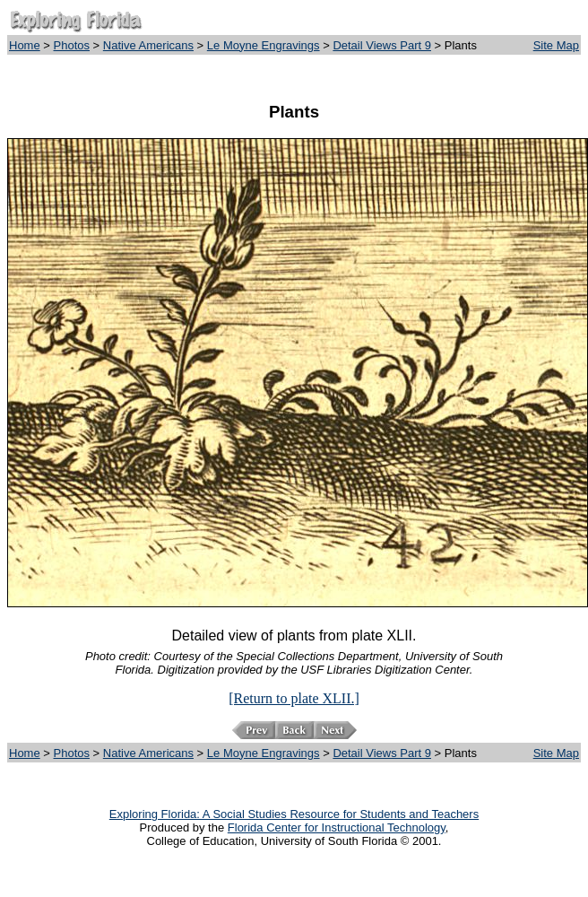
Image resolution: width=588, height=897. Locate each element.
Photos (72, 45)
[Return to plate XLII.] (294, 698)
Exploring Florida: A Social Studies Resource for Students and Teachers (294, 814)
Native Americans (148, 45)
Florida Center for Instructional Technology (337, 827)
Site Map (556, 45)
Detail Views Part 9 (382, 45)
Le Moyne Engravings (264, 45)
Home (25, 45)
